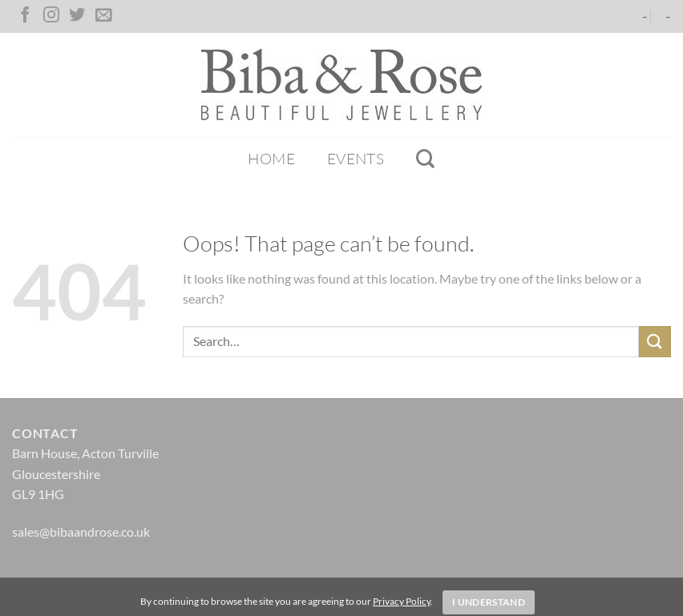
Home (271, 159)
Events (356, 159)
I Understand (489, 602)
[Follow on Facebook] (25, 16)
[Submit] (655, 342)
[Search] (425, 159)
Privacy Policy (402, 601)
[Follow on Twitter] (77, 16)
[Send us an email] (103, 16)
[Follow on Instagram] (51, 16)
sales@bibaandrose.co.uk (81, 531)
